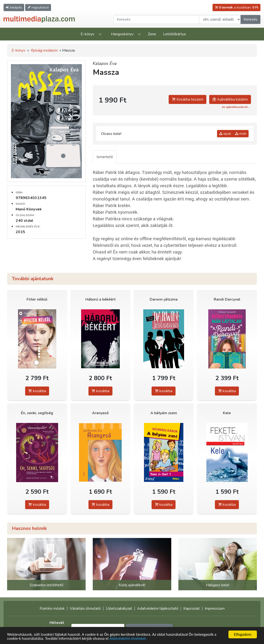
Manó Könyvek (29, 209)
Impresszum (215, 608)
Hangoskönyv (122, 34)
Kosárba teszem (188, 99)
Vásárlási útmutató (85, 608)
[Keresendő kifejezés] (156, 19)
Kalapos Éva (105, 63)
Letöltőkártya (174, 34)
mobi (241, 134)
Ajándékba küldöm (230, 99)
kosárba (37, 391)
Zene (152, 34)
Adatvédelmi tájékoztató (158, 608)
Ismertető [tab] (105, 157)
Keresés (250, 19)
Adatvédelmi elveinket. (128, 639)
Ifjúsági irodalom (44, 50)
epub (225, 134)
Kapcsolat (192, 608)
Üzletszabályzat (119, 608)
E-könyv (88, 34)
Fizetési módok (52, 608)
